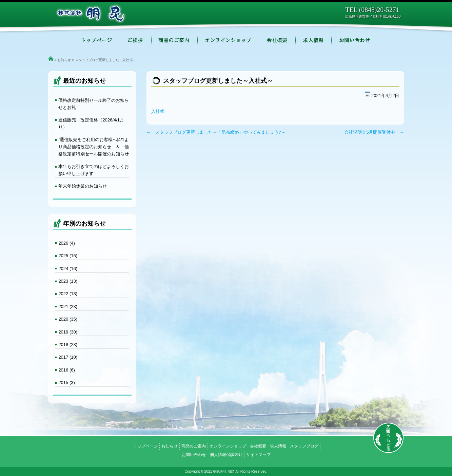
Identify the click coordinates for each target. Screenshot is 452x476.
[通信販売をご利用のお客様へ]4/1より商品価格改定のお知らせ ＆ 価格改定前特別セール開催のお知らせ (94, 147)
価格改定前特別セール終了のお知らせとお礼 (94, 104)
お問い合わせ (355, 41)
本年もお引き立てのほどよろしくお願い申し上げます (94, 170)
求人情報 (314, 41)
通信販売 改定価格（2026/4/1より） (91, 123)
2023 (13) (68, 281)
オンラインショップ (229, 41)
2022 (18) (68, 294)
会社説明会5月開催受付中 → (374, 132)
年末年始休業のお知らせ (83, 186)
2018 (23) (68, 345)
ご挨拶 (136, 41)
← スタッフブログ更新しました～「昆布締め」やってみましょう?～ (216, 132)
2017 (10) (68, 357)
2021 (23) (68, 307)
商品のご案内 (175, 41)
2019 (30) (68, 332)
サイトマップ (258, 455)
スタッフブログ (304, 446)
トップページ (97, 41)
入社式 (158, 111)
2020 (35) (68, 319)
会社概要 (278, 41)
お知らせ (64, 60)
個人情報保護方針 (226, 455)
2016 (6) (66, 370)
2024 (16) (68, 269)
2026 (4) (66, 243)
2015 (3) (66, 383)
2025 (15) (68, 256)
